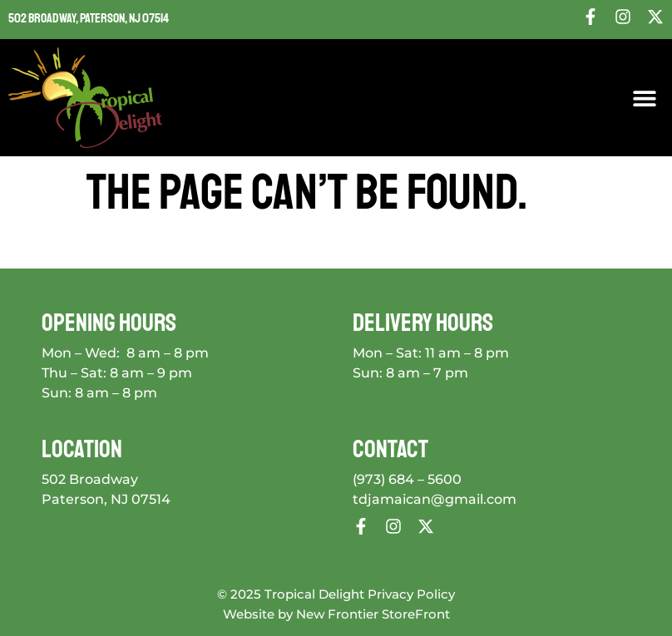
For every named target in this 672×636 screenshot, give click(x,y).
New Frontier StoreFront (373, 614)
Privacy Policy (411, 594)
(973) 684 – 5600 (407, 479)
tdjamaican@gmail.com (435, 499)
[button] (645, 98)
